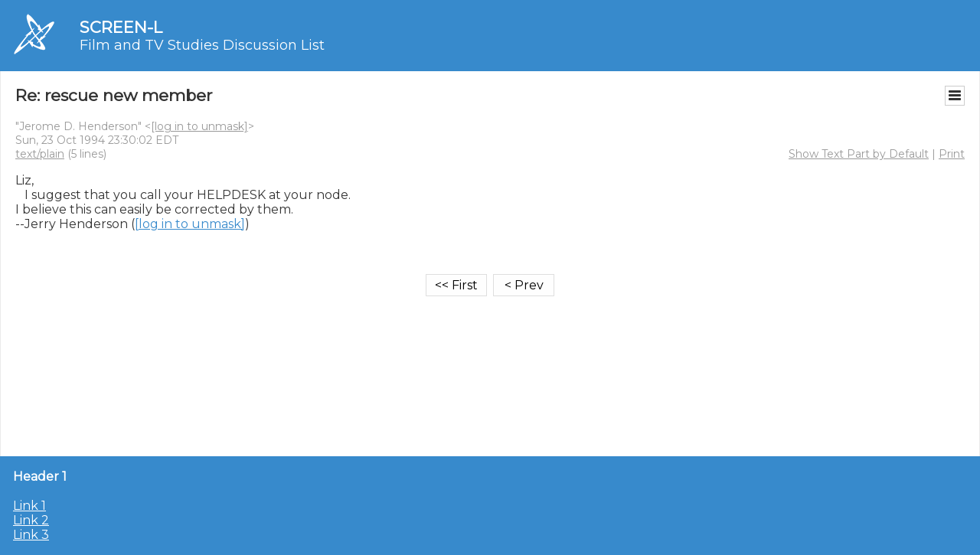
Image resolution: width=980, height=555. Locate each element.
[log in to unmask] (199, 126)
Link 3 (31, 535)
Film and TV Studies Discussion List (202, 45)
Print (952, 154)
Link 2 (31, 520)
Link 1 (29, 506)
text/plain (40, 154)
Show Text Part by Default (859, 154)
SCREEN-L (121, 27)
